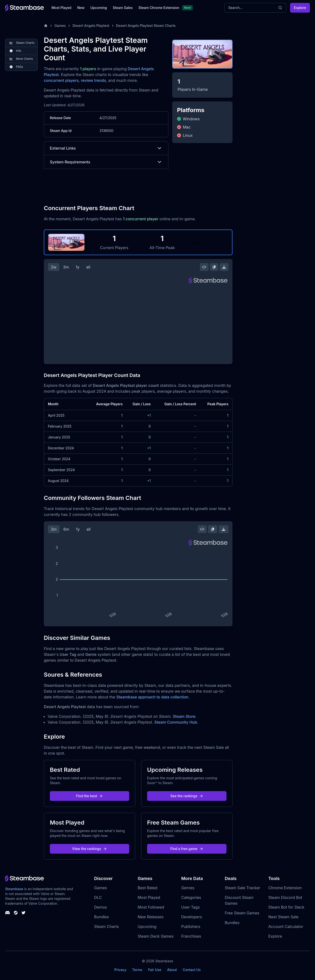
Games (60, 26)
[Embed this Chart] (204, 267)
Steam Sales (123, 8)
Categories (191, 897)
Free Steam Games (242, 913)
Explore (300, 8)
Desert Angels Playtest (91, 26)
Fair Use (155, 970)
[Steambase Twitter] (23, 913)
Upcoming (99, 8)
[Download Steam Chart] (224, 267)
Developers (192, 917)
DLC (98, 897)
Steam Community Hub (176, 722)
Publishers (191, 926)
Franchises (191, 936)
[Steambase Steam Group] (16, 913)
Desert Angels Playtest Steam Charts (146, 26)
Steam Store (184, 716)
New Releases (151, 917)
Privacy (120, 970)
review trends (93, 80)
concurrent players (61, 80)
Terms (137, 970)
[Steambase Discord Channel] (7, 913)
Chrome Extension (285, 888)
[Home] (46, 26)
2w (54, 267)
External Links (106, 148)
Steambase (14, 889)
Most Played (61, 8)
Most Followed (151, 907)
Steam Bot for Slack (286, 907)
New (81, 8)
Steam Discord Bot (285, 897)
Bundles (101, 917)
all (88, 267)
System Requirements (106, 162)
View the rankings (90, 849)
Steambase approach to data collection (152, 697)
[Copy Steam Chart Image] (214, 267)
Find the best (90, 796)
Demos (101, 907)
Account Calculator (286, 926)
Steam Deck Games (156, 936)
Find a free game (187, 849)
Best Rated (147, 888)
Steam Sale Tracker (243, 888)
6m (66, 529)
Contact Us (192, 970)
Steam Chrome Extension (159, 8)
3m (66, 267)
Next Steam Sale (283, 917)
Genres (188, 888)
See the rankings (187, 796)
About (172, 970)
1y (78, 267)
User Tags (191, 907)
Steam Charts (106, 926)
